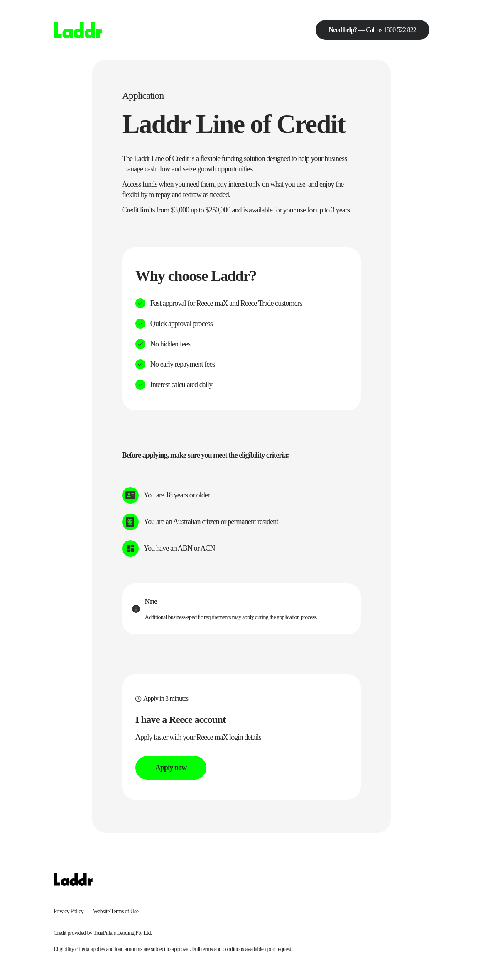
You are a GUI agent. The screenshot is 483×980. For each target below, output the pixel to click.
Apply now (171, 768)
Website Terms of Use (116, 911)
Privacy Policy (69, 911)
